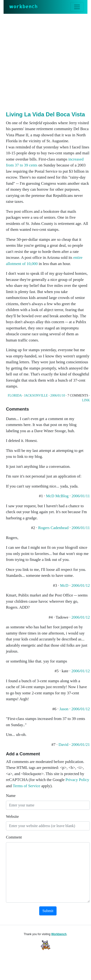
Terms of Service (27, 786)
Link (86, 400)
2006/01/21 (81, 745)
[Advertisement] (45, 62)
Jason (64, 709)
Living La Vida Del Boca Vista (45, 114)
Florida (15, 395)
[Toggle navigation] (77, 7)
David (63, 745)
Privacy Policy (77, 780)
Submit (48, 911)
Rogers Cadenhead (53, 528)
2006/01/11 (81, 496)
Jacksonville (36, 395)
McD (64, 585)
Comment (14, 837)
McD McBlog (57, 496)
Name (11, 796)
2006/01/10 (58, 395)
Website (12, 817)
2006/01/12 (81, 585)
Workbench (59, 934)
